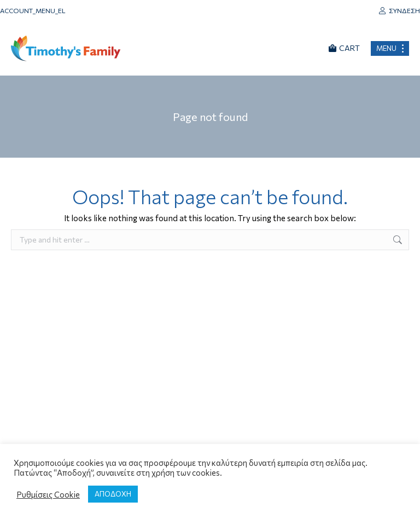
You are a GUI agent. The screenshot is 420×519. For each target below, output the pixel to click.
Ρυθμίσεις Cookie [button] (48, 494)
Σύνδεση (399, 10)
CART (344, 48)
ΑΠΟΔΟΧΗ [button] (113, 494)
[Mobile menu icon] (390, 48)
